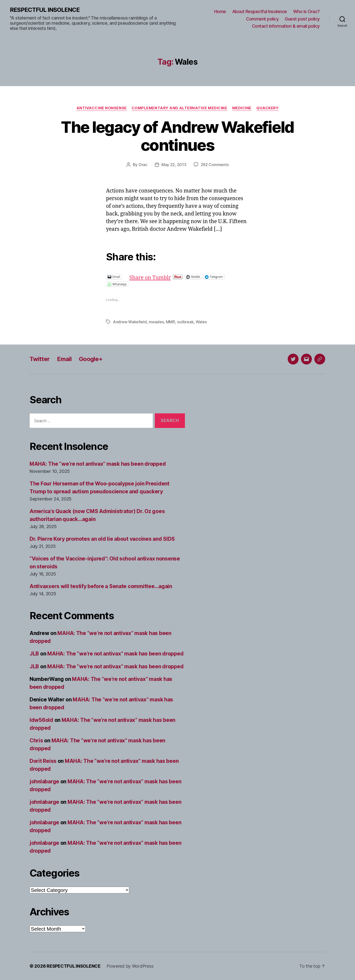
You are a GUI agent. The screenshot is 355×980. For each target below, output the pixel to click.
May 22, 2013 (174, 165)
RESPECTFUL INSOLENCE (45, 10)
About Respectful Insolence (260, 11)
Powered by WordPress (130, 966)
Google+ (91, 359)
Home (220, 11)
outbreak (185, 322)
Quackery (267, 108)
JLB (34, 654)
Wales (201, 322)
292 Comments (215, 165)
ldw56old (41, 720)
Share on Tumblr (166, 277)
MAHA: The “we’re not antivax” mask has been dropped (98, 464)
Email (64, 359)
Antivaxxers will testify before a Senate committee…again (101, 586)
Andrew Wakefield (130, 322)
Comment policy (262, 19)
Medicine (242, 108)
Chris (36, 740)
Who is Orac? (306, 11)
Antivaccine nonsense (102, 108)
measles (156, 322)
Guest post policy (302, 19)
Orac (143, 165)
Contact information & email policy (286, 26)
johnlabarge (44, 781)
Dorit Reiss (43, 761)
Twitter (40, 359)
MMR (170, 322)
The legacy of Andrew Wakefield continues (177, 136)
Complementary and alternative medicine (179, 108)
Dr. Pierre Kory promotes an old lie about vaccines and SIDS (102, 539)
